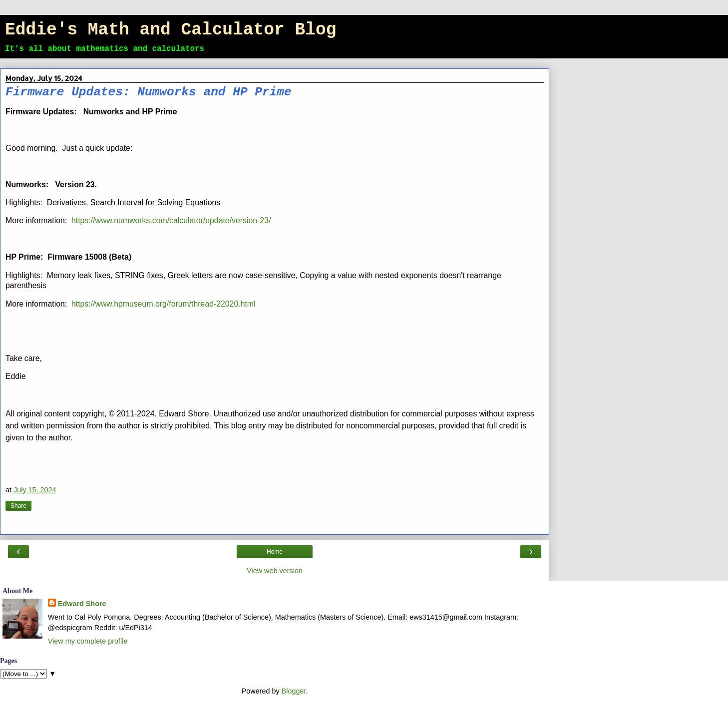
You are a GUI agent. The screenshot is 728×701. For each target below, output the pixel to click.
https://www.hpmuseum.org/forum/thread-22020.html (164, 304)
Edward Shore (82, 604)
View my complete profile (88, 641)
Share (18, 506)
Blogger (294, 691)
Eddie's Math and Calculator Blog (171, 30)
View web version (275, 571)
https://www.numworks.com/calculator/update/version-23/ (171, 220)
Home (275, 552)
